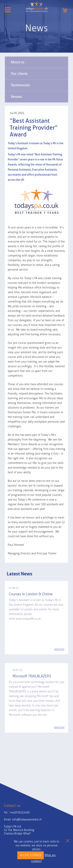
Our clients (19, 74)
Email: (23, 820)
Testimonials (20, 85)
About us (18, 62)
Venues (16, 97)
